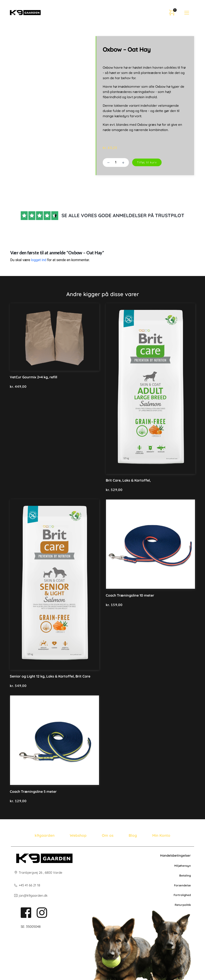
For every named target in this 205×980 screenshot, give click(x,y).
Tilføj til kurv (147, 162)
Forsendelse (182, 885)
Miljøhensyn (183, 866)
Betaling (185, 875)
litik (188, 905)
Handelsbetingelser (175, 855)
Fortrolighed (182, 895)
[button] (187, 13)
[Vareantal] (116, 162)
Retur (179, 905)
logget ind (39, 260)
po (184, 905)
